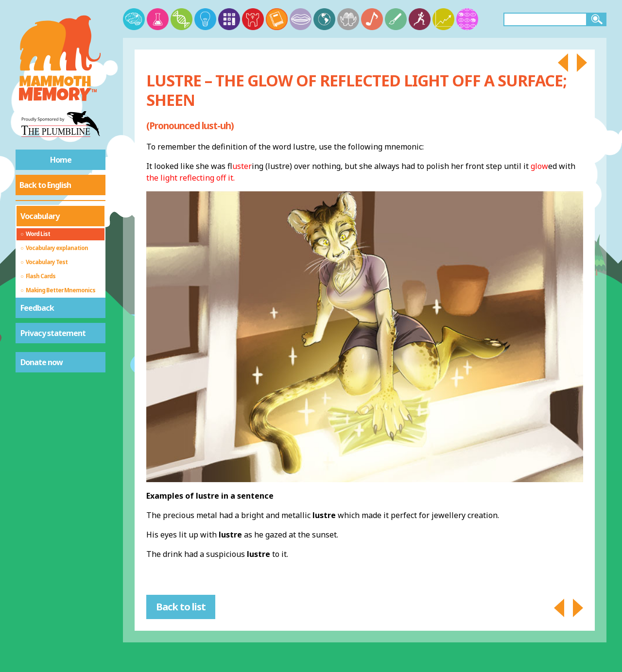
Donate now (42, 362)
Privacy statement (53, 333)
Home (61, 160)
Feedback (37, 308)
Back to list (181, 607)
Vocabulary (40, 216)
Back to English (45, 185)
